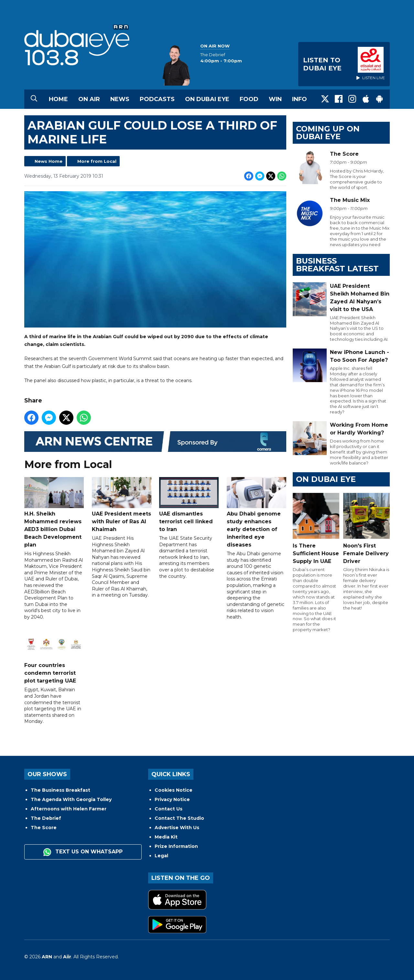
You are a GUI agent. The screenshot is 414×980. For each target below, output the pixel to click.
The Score (44, 828)
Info (300, 99)
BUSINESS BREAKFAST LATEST (337, 265)
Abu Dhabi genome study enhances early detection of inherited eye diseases (256, 512)
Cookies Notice (174, 790)
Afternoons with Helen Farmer (69, 809)
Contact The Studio (179, 818)
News (120, 99)
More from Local (97, 161)
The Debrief (46, 818)
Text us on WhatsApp (83, 852)
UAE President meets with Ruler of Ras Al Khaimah (122, 505)
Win (275, 99)
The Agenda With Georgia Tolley (71, 799)
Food (249, 99)
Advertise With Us (177, 828)
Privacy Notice (172, 799)
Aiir (67, 957)
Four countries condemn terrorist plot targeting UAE (54, 657)
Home (58, 99)
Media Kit (166, 837)
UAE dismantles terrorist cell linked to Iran (189, 505)
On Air (89, 99)
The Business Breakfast (60, 790)
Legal (161, 856)
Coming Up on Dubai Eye (328, 133)
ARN (47, 957)
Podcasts (157, 99)
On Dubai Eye (207, 99)
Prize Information (176, 846)
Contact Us (169, 809)
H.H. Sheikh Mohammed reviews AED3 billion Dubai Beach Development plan (54, 512)
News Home (49, 161)
